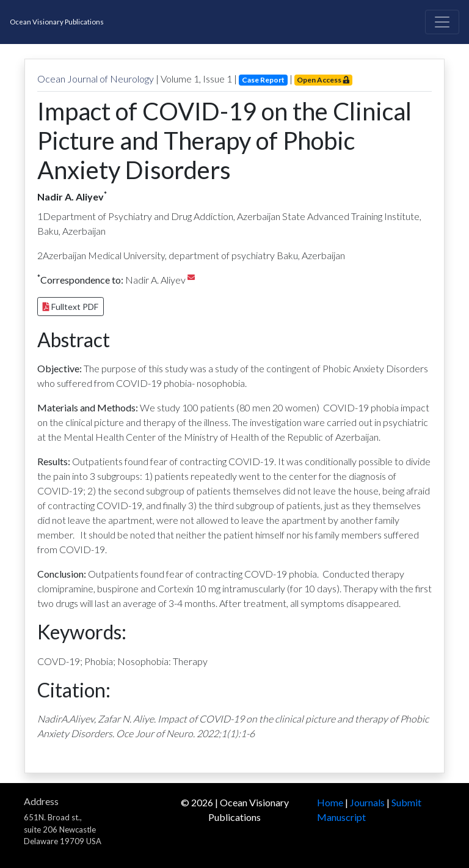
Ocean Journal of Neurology (96, 79)
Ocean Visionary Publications (57, 22)
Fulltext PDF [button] (71, 307)
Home (330, 802)
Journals (367, 802)
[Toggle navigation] (442, 22)
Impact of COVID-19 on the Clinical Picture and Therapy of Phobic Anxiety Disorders (224, 141)
